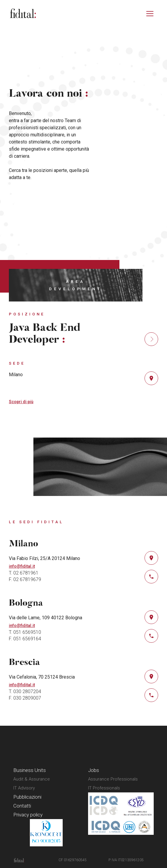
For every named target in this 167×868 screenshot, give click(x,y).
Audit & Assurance (32, 779)
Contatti (22, 806)
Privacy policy (28, 815)
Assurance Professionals (113, 779)
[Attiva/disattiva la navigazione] (150, 14)
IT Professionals (104, 788)
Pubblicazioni (27, 797)
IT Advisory (24, 788)
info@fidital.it (22, 566)
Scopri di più (21, 402)
